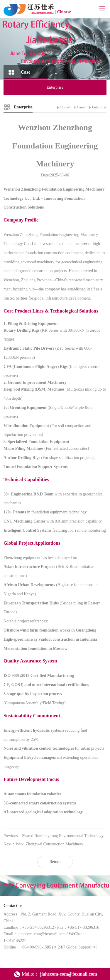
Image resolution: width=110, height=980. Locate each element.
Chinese (64, 12)
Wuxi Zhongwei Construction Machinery (49, 844)
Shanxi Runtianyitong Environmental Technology (63, 836)
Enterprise (99, 107)
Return (55, 862)
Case (80, 107)
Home (64, 107)
